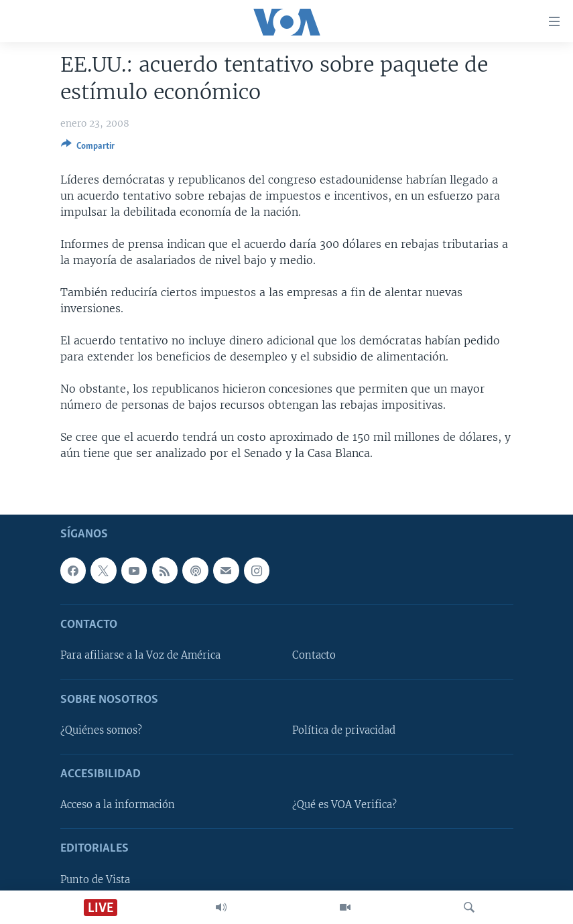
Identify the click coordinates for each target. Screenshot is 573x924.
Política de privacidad (344, 730)
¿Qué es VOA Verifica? (344, 805)
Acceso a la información (118, 805)
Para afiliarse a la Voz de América (140, 655)
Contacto (314, 655)
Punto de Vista (95, 879)
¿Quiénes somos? (101, 730)
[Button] (88, 148)
